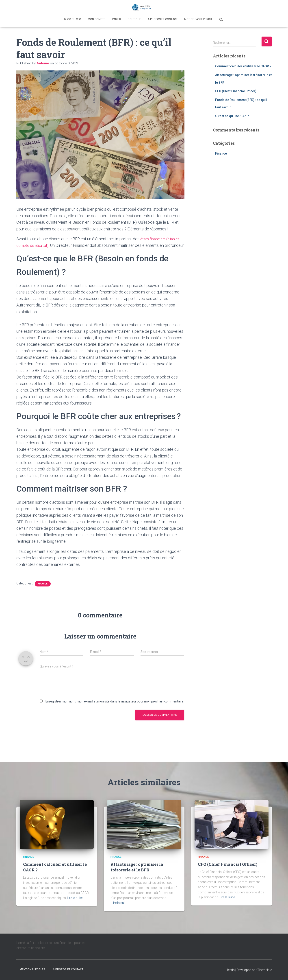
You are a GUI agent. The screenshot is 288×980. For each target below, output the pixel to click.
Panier (117, 19)
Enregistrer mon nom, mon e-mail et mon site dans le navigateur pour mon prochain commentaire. (115, 708)
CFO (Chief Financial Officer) (236, 91)
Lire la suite (75, 898)
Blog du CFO (73, 19)
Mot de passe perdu (198, 19)
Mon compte (97, 19)
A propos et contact (163, 19)
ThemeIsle (265, 970)
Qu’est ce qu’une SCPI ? (232, 116)
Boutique (134, 19)
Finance (43, 590)
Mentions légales (32, 969)
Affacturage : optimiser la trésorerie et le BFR (137, 867)
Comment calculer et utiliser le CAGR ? (243, 66)
